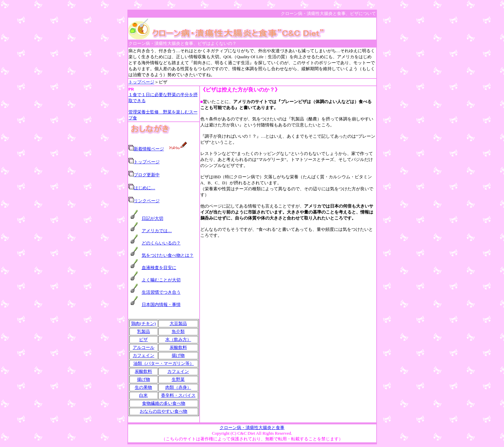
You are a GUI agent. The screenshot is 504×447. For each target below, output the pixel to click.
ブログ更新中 (147, 175)
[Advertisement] (288, 292)
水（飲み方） (178, 339)
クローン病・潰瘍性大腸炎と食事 (252, 428)
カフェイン (144, 355)
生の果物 (143, 387)
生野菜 (178, 379)
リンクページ (147, 201)
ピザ (143, 339)
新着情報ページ (149, 149)
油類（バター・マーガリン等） (164, 363)
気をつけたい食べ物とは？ (168, 255)
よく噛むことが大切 (161, 280)
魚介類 (178, 331)
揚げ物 (178, 355)
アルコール (144, 347)
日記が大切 (153, 218)
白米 (143, 395)
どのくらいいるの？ (161, 243)
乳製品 (144, 331)
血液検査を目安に (159, 268)
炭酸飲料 (178, 347)
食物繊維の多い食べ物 (164, 403)
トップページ (141, 82)
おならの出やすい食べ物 (164, 411)
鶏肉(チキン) (143, 323)
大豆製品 (178, 323)
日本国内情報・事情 (161, 304)
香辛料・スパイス (178, 395)
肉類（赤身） (178, 387)
